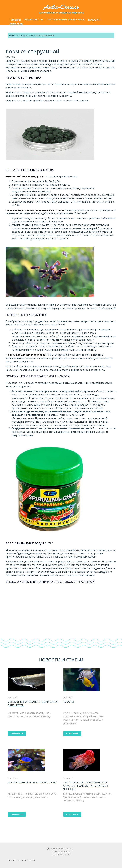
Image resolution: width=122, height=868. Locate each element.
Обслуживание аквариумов (66, 20)
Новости (50, 660)
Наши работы (34, 20)
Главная (15, 20)
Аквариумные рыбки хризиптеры (32, 782)
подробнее (17, 733)
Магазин (94, 20)
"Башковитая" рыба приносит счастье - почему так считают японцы (86, 786)
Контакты (16, 24)
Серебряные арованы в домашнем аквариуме (33, 703)
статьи (30, 35)
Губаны (68, 702)
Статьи (22, 35)
